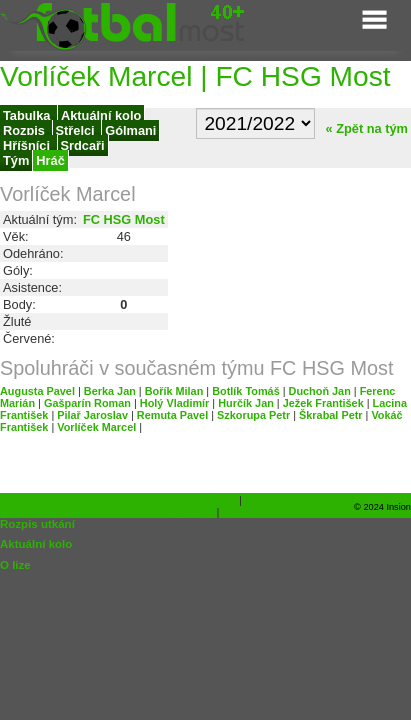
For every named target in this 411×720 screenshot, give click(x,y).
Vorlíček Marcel (96, 427)
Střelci (77, 130)
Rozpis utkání (37, 524)
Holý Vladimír (175, 403)
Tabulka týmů (55, 501)
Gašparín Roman (87, 403)
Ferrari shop (202, 500)
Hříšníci (28, 145)
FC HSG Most (124, 219)
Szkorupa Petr (253, 415)
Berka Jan (110, 391)
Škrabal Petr (330, 415)
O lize (15, 565)
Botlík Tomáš (245, 391)
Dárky (239, 512)
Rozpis (26, 130)
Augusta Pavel (37, 391)
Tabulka (28, 115)
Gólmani (130, 130)
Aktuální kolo (101, 115)
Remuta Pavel (172, 415)
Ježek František (323, 403)
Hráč (50, 160)
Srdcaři (83, 145)
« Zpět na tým (363, 128)
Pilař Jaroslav (92, 415)
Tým (16, 160)
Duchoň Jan (320, 391)
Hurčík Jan (246, 403)
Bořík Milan (174, 391)
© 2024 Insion (382, 507)
